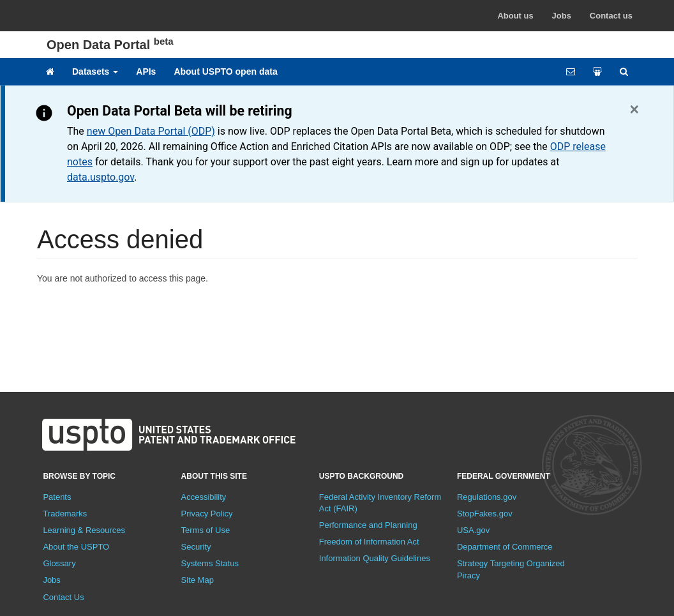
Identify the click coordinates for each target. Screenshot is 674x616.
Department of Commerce (505, 547)
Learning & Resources (84, 530)
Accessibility (204, 497)
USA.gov (473, 530)
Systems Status (210, 563)
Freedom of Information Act (369, 542)
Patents (57, 497)
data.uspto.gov (101, 177)
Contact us (611, 16)
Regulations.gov (487, 497)
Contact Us (63, 597)
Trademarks (65, 514)
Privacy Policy (207, 514)
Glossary (59, 563)
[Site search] (624, 71)
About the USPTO (76, 547)
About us (515, 16)
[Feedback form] (571, 71)
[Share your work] (597, 71)
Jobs (562, 16)
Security (196, 547)
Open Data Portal (110, 45)
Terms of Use (206, 530)
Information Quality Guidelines (375, 558)
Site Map (198, 580)
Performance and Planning (368, 525)
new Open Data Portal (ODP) (151, 131)
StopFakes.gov (485, 514)
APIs (146, 71)
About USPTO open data (225, 71)
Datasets (95, 71)
